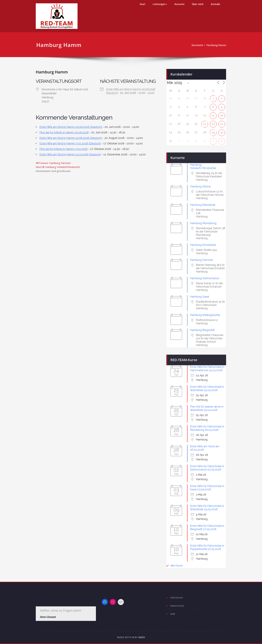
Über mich (198, 4)
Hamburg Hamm (215, 45)
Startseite (196, 45)
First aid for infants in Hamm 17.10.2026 (63, 149)
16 (222, 113)
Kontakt (215, 4)
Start (143, 4)
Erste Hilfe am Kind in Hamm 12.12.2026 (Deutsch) (70, 154)
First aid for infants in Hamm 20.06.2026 (64, 132)
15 (213, 113)
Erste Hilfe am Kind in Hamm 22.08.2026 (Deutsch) (71, 138)
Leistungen (160, 4)
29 (213, 130)
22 (213, 121)
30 (222, 130)
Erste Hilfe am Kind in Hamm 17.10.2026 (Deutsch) (70, 143)
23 (222, 121)
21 (205, 121)
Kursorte (179, 4)
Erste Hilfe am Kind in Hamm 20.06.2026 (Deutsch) (71, 127)
